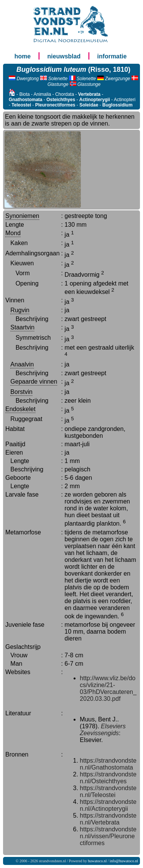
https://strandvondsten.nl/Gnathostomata (108, 764)
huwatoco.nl (97, 861)
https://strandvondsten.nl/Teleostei (108, 791)
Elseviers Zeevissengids (103, 730)
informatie (112, 56)
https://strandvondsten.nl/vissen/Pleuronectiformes (108, 836)
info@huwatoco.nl (124, 861)
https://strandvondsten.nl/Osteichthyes (108, 778)
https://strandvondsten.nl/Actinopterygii (108, 805)
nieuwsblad (64, 56)
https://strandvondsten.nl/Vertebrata (108, 819)
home (23, 56)
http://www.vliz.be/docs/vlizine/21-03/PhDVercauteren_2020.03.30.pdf (108, 688)
